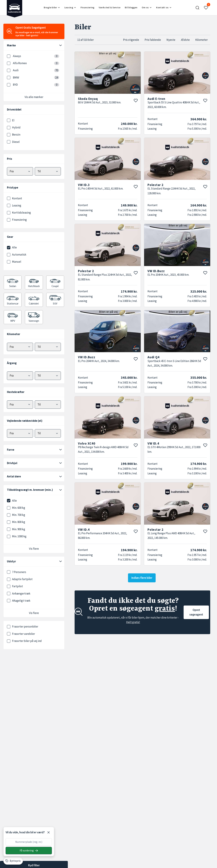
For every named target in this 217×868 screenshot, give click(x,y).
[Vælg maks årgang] (48, 376)
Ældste (185, 40)
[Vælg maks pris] (48, 171)
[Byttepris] (13, 861)
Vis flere (34, 549)
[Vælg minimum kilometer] (20, 347)
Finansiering (87, 7)
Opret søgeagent (196, 612)
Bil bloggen (131, 7)
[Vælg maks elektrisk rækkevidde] (48, 433)
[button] (198, 8)
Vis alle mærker (34, 97)
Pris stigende (131, 40)
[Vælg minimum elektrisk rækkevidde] (20, 433)
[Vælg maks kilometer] (48, 347)
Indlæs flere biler (142, 578)
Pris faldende (153, 40)
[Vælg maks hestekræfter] (48, 405)
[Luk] (48, 832)
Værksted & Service (110, 7)
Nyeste (171, 40)
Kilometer (201, 40)
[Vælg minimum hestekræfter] (20, 405)
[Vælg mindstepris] (20, 171)
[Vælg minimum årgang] (20, 376)
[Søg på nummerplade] (29, 851)
